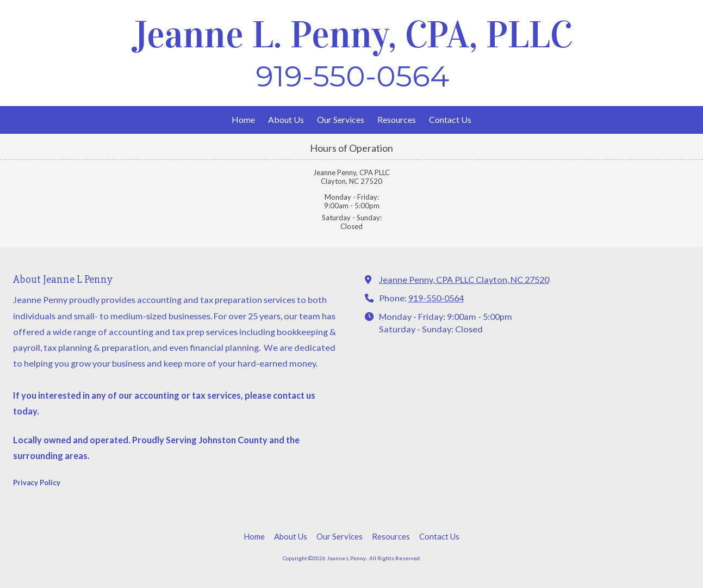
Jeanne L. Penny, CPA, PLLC (353, 35)
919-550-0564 (436, 298)
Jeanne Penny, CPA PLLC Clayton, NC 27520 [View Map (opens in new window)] (464, 279)
